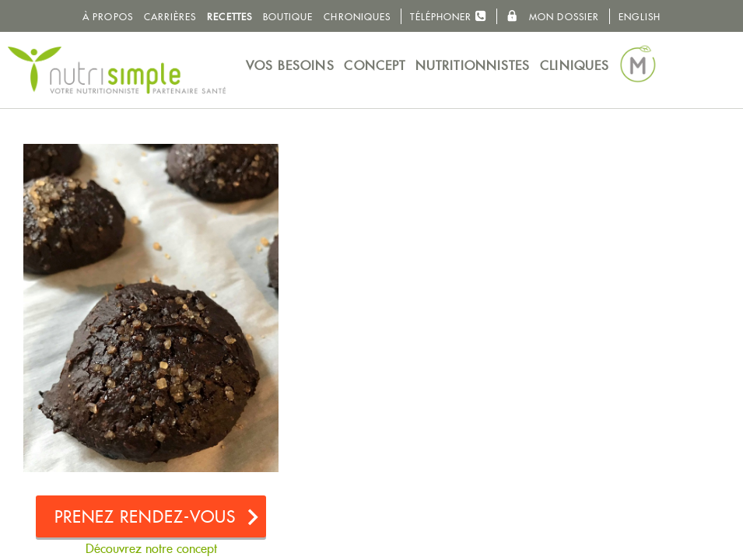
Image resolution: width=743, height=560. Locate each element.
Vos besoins (290, 66)
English (640, 17)
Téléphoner (448, 16)
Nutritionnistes (473, 66)
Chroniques (357, 17)
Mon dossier (553, 16)
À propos (108, 17)
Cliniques (575, 66)
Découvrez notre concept (151, 549)
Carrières (170, 17)
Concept (375, 66)
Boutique (288, 17)
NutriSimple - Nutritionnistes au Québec (117, 70)
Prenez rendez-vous (145, 517)
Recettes (230, 17)
